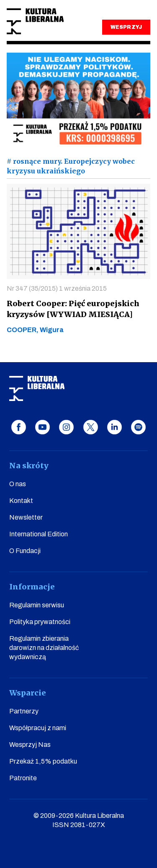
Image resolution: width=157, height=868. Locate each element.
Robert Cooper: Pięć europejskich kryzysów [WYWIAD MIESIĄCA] (73, 309)
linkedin (115, 427)
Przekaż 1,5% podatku (43, 761)
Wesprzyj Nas (30, 745)
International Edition (39, 534)
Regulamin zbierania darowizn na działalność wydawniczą (44, 648)
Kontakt (21, 501)
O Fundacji (25, 551)
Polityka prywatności (40, 622)
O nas (18, 484)
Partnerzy (24, 711)
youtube (42, 427)
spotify (138, 427)
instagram (66, 427)
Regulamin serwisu (37, 605)
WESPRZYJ (126, 27)
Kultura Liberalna (35, 22)
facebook (19, 427)
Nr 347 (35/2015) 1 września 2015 (57, 288)
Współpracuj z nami (38, 728)
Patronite (23, 778)
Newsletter (26, 517)
